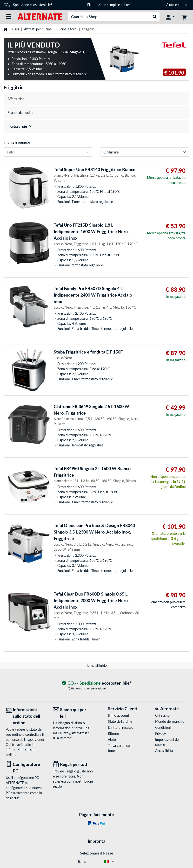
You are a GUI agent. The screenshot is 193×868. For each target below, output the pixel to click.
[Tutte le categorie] (9, 17)
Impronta (96, 841)
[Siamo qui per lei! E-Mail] (73, 713)
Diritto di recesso (121, 727)
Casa (16, 29)
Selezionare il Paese (96, 853)
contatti (184, 5)
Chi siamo (162, 715)
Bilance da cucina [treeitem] (20, 113)
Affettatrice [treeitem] (16, 99)
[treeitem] (96, 126)
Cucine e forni (67, 29)
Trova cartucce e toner (120, 748)
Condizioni (163, 727)
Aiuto (170, 5)
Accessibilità (164, 751)
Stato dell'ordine (120, 721)
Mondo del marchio (170, 721)
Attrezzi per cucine (38, 29)
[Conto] (170, 17)
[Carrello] (184, 17)
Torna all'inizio (96, 665)
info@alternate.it (75, 733)
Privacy (160, 733)
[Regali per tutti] (73, 764)
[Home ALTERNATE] (40, 16)
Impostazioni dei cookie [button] (167, 742)
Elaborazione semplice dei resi (109, 5)
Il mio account (119, 715)
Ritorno (113, 733)
